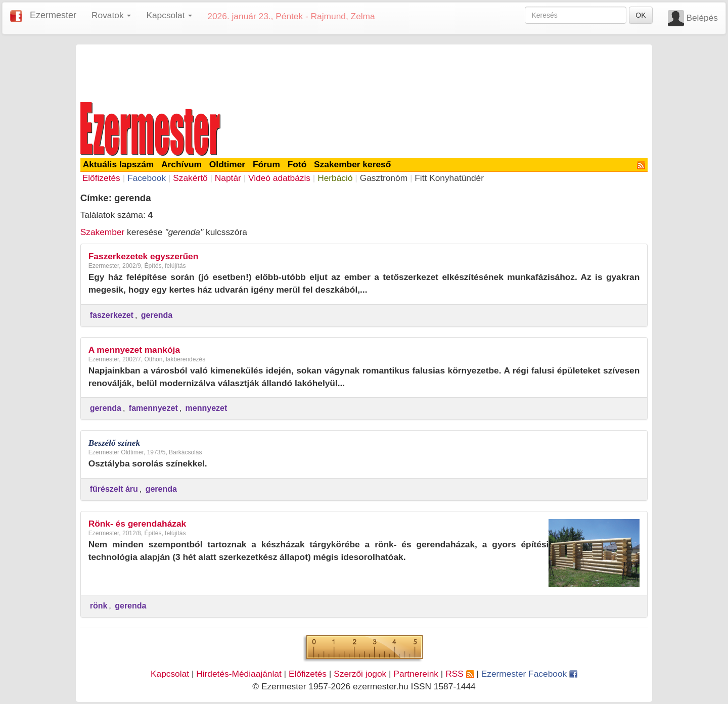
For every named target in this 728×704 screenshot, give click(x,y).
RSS (460, 674)
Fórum (266, 164)
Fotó (297, 164)
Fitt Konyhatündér (449, 178)
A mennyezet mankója (134, 350)
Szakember (103, 232)
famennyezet (153, 408)
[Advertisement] (364, 72)
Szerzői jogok (360, 674)
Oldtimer (227, 164)
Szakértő (190, 178)
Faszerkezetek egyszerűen (144, 256)
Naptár (228, 178)
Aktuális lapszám (119, 164)
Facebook (147, 178)
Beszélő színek (115, 443)
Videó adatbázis (279, 178)
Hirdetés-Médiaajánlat (239, 674)
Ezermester (53, 15)
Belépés (702, 18)
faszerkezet (112, 315)
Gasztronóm (384, 178)
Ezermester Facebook (529, 674)
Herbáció (335, 178)
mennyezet (207, 408)
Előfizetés (101, 178)
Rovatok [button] (111, 15)
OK (641, 15)
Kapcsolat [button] (169, 15)
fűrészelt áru (114, 489)
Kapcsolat (170, 674)
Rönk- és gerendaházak (138, 524)
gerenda (157, 315)
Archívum (181, 164)
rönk (99, 606)
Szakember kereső (352, 164)
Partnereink (416, 674)
